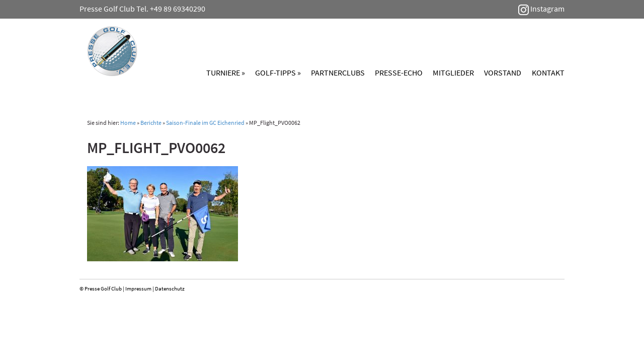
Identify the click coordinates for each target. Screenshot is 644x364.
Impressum (138, 288)
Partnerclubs (338, 72)
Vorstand (503, 72)
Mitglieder (453, 72)
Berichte (151, 123)
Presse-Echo (399, 72)
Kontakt (548, 72)
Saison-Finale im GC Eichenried (205, 123)
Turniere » (226, 72)
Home (128, 123)
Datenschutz (170, 288)
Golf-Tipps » (278, 72)
